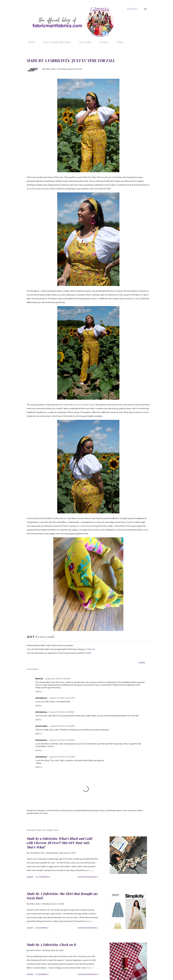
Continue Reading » (88, 877)
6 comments (42, 928)
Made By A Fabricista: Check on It (51, 945)
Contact (102, 42)
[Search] (132, 9)
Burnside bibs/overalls (38, 189)
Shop (118, 42)
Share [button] (142, 663)
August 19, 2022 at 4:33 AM (62, 757)
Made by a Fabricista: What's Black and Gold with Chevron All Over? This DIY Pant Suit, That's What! (59, 843)
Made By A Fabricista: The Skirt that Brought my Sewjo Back (62, 896)
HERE (88, 653)
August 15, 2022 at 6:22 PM (62, 698)
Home (30, 42)
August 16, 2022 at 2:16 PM (62, 726)
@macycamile (46, 637)
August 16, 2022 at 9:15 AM (62, 712)
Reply (39, 692)
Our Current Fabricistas (55, 42)
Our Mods (83, 42)
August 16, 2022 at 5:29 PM (62, 740)
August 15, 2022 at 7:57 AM (58, 679)
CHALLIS (91, 649)
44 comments (43, 877)
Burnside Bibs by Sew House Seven (77, 405)
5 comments (42, 974)
